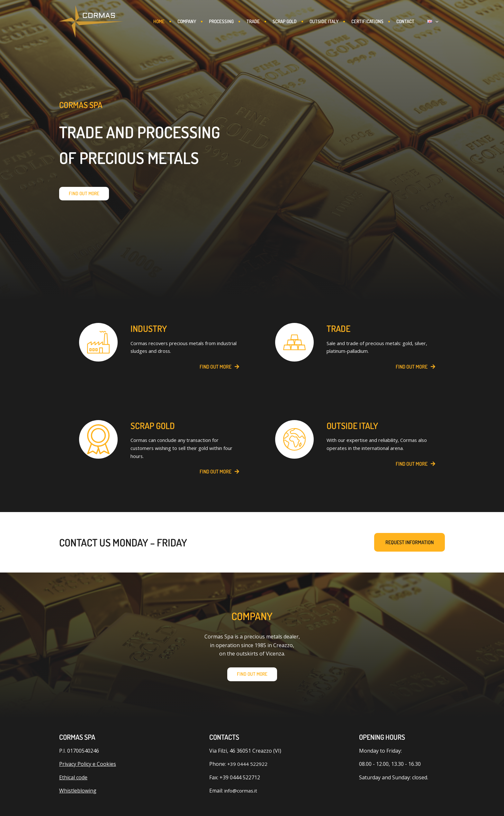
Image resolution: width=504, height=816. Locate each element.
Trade (260, 21)
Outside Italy (334, 21)
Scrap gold (293, 21)
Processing (227, 21)
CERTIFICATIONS (378, 21)
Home (162, 21)
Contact (418, 21)
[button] (442, 22)
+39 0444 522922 (248, 771)
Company (191, 21)
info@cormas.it (242, 797)
